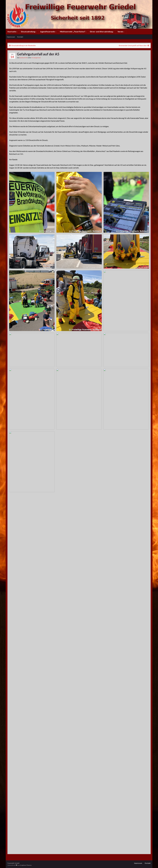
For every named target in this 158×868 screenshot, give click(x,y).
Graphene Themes (26, 865)
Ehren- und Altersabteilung (102, 32)
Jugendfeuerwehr (48, 32)
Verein (121, 32)
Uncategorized (36, 58)
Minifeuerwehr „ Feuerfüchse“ (73, 32)
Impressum (11, 37)
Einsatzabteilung (29, 32)
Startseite (12, 32)
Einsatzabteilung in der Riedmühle (24, 45)
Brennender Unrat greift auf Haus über (133, 45)
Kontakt (20, 37)
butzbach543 (24, 58)
